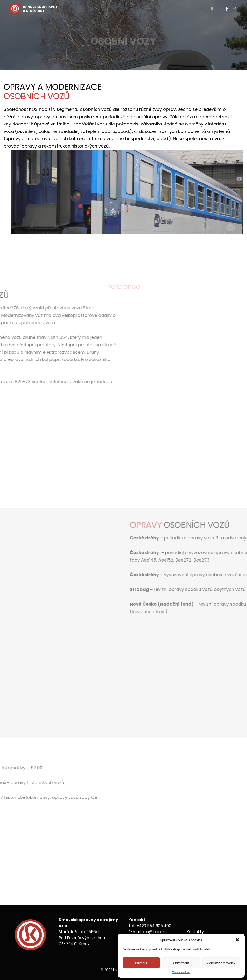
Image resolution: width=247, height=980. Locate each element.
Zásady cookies (181, 972)
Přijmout (141, 963)
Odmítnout (181, 963)
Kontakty (195, 932)
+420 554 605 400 (154, 926)
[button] (237, 940)
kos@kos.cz (153, 932)
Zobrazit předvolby (221, 963)
